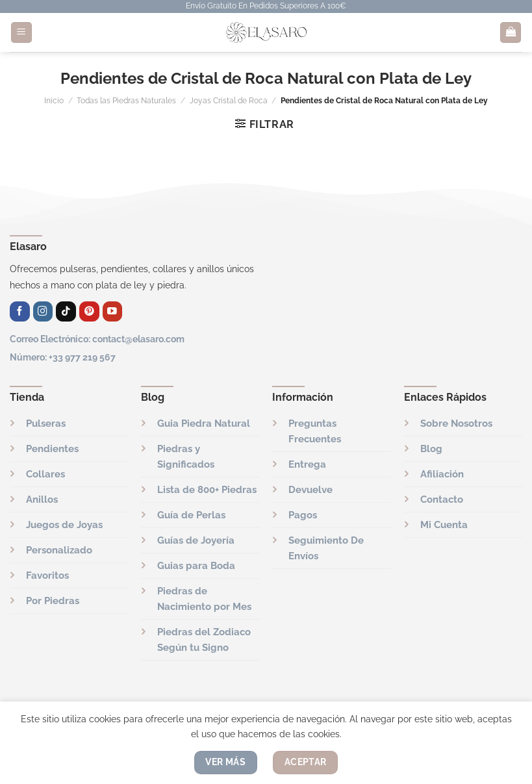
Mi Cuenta (444, 525)
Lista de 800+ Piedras (207, 490)
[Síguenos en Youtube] (113, 311)
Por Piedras (53, 601)
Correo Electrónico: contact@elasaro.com (97, 339)
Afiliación (442, 474)
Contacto (442, 499)
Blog (431, 449)
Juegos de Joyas (64, 525)
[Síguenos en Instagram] (43, 311)
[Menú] (21, 33)
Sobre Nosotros (456, 424)
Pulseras (46, 424)
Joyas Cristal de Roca (229, 101)
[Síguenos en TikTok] (66, 311)
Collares (45, 474)
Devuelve (310, 490)
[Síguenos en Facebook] (20, 311)
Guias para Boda (196, 566)
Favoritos (47, 575)
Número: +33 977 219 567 (63, 357)
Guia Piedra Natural (204, 424)
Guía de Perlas (191, 515)
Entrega (307, 464)
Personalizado (59, 550)
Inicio (54, 101)
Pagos (303, 515)
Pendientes (52, 449)
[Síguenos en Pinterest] (89, 311)
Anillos (42, 499)
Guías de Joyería (196, 540)
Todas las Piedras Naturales (126, 101)
